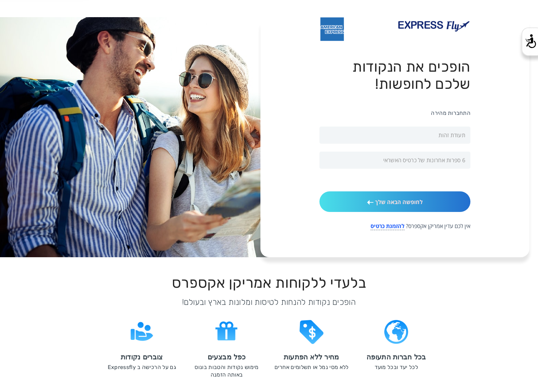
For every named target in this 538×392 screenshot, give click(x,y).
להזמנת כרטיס (388, 226)
